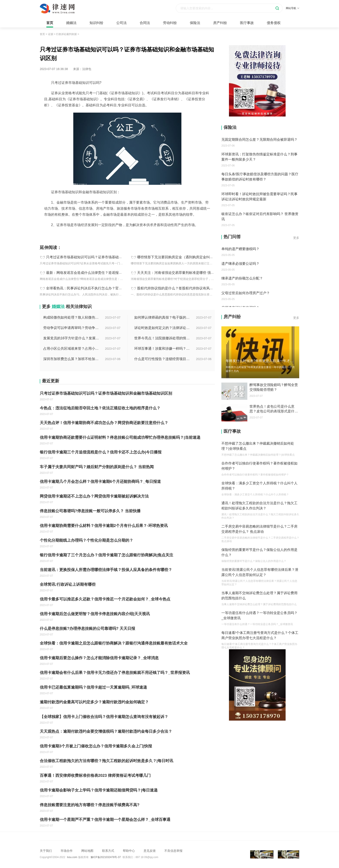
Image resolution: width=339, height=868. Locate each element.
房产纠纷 (220, 23)
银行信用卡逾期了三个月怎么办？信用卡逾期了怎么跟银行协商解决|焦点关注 (106, 555)
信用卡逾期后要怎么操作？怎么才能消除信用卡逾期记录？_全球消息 (99, 658)
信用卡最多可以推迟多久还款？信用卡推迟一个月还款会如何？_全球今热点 (105, 599)
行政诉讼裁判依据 (66, 34)
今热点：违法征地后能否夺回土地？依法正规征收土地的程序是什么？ (100, 408)
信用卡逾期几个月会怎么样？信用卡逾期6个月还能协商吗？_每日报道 (100, 482)
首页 (50, 23)
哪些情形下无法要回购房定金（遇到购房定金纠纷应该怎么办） (185, 257)
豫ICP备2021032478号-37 (106, 857)
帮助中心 (129, 851)
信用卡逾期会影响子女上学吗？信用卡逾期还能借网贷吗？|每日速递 (99, 790)
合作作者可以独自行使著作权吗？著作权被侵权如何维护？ (259, 466)
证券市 (98, 235)
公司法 (122, 23)
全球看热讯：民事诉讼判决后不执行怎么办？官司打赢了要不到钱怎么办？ (103, 288)
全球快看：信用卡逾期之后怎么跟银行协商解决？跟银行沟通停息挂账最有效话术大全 (114, 643)
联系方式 (108, 851)
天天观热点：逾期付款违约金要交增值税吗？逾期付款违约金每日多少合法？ (106, 731)
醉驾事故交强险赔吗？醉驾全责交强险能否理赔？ (274, 387)
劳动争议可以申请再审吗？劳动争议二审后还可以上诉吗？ (71, 328)
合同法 (145, 23)
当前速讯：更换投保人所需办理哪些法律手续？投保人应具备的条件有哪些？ (106, 570)
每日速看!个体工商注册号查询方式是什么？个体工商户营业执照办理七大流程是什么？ (260, 635)
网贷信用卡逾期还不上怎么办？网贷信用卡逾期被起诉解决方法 (94, 496)
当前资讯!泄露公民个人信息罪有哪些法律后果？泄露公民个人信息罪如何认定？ (260, 572)
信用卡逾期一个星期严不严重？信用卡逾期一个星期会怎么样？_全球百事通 (105, 820)
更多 (296, 238)
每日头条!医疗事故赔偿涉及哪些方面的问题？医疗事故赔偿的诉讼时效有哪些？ (260, 177)
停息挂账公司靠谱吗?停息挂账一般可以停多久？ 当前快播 (90, 511)
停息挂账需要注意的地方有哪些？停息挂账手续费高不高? (90, 805)
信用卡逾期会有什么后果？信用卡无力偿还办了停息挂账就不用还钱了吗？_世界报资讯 (115, 673)
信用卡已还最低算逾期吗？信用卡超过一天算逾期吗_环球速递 (93, 687)
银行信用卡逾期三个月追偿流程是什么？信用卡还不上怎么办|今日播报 (101, 452)
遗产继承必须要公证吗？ (240, 264)
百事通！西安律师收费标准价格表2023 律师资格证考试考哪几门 (95, 775)
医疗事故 (247, 23)
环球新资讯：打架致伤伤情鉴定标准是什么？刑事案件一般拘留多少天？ (259, 157)
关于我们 (46, 851)
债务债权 (274, 23)
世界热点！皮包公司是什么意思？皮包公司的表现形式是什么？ (272, 409)
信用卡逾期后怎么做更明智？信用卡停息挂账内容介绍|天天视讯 (95, 614)
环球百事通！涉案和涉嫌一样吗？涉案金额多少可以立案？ (162, 349)
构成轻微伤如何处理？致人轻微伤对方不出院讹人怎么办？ (71, 317)
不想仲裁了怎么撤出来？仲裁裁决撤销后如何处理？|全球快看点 (258, 446)
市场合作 (67, 851)
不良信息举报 (173, 851)
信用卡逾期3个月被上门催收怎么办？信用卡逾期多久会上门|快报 (96, 746)
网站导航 (293, 8)
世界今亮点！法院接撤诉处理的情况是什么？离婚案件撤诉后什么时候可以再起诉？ (162, 338)
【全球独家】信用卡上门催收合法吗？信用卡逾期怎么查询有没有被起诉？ (104, 717)
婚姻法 (71, 23)
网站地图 (87, 851)
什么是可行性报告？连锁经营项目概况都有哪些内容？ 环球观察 (162, 359)
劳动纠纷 (170, 23)
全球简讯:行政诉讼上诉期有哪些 (68, 584)
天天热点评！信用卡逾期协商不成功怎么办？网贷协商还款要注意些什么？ (104, 423)
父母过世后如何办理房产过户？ (246, 293)
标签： (44, 235)
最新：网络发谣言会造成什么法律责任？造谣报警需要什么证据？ (96, 273)
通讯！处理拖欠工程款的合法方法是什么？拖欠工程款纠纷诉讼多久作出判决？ (259, 506)
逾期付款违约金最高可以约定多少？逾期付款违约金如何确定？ (94, 702)
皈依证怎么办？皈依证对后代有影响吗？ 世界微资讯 (260, 216)
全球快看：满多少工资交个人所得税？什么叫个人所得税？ (259, 486)
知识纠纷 (96, 23)
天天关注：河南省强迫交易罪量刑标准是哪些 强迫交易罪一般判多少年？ (193, 273)
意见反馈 (150, 851)
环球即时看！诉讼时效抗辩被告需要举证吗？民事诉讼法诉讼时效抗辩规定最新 (259, 197)
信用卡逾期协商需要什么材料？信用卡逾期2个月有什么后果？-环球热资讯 (104, 526)
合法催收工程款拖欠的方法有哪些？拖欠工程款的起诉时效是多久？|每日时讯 (106, 761)
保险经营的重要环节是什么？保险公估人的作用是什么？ (259, 552)
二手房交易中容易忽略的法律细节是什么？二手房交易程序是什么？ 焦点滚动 (259, 529)
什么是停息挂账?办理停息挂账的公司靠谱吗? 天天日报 (87, 629)
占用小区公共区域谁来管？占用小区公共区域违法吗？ (71, 349)
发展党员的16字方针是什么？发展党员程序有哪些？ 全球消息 (71, 338)
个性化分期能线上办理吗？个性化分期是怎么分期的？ (86, 540)
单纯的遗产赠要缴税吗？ (240, 249)
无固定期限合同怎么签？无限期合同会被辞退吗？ (259, 140)
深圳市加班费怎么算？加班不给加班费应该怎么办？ (71, 359)
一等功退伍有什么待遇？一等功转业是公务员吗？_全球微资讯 (259, 615)
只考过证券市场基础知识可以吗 (71, 235)
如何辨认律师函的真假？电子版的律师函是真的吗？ (162, 317)
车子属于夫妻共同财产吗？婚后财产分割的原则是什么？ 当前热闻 (97, 467)
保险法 (195, 23)
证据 (51, 34)
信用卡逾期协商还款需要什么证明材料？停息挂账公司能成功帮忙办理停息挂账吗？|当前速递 (120, 437)
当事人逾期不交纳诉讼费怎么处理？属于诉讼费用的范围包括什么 (259, 596)
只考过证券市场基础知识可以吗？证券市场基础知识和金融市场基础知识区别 (105, 257)
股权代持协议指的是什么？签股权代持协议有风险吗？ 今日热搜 (186, 288)
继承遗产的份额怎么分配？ (242, 278)
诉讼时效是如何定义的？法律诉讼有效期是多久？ (162, 328)
